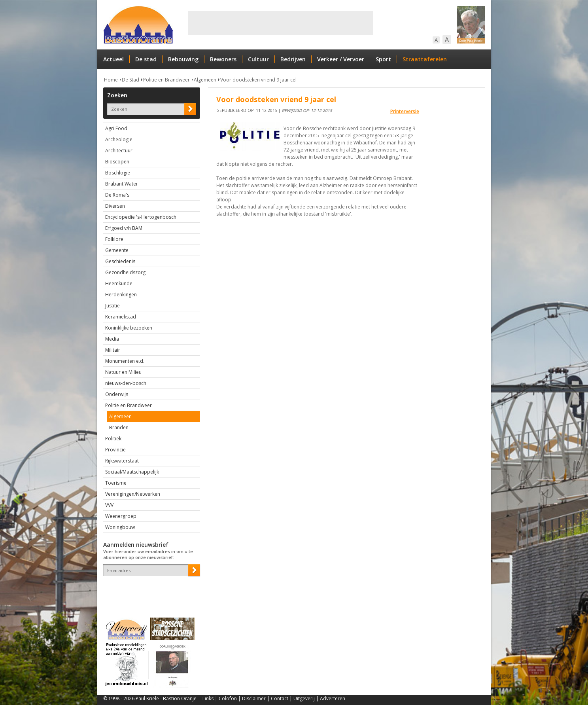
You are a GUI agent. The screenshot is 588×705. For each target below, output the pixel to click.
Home (111, 80)
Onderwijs (117, 394)
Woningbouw (120, 527)
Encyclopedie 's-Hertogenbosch (141, 217)
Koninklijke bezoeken (129, 328)
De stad (146, 59)
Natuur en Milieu (123, 372)
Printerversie (405, 111)
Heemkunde (119, 283)
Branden (119, 427)
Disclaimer (254, 698)
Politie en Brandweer (166, 80)
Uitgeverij (304, 698)
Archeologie (119, 139)
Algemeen (205, 80)
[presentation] (149, 590)
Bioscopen (117, 162)
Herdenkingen (121, 295)
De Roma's (117, 195)
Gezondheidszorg (125, 272)
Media (112, 339)
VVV (109, 505)
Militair (113, 350)
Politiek (113, 439)
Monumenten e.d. (125, 361)
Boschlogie (118, 173)
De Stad (130, 80)
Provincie (115, 450)
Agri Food (116, 128)
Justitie (112, 306)
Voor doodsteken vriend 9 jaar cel (258, 80)
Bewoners (223, 59)
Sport (383, 59)
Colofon (228, 698)
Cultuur (258, 59)
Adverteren (333, 698)
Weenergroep (121, 516)
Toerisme (116, 483)
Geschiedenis (120, 261)
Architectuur (119, 151)
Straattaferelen (425, 59)
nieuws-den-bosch (126, 383)
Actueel (113, 59)
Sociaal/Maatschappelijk (132, 472)
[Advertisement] (281, 23)
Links (208, 698)
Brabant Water (122, 184)
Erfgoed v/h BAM (124, 228)
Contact (280, 698)
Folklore (114, 239)
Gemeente (117, 250)
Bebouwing (183, 59)
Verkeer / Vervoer (341, 59)
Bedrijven (293, 59)
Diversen (115, 206)
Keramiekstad (121, 317)
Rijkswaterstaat (122, 461)
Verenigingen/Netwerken (133, 494)
